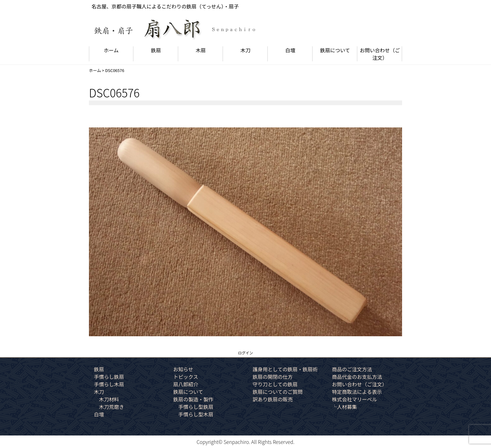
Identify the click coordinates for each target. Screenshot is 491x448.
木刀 (246, 50)
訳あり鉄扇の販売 (273, 399)
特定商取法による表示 (357, 392)
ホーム (111, 50)
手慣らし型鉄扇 (196, 407)
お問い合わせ (380, 54)
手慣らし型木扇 (196, 414)
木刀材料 (109, 399)
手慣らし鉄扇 (109, 377)
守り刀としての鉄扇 (275, 384)
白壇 (290, 50)
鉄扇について (335, 50)
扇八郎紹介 (186, 384)
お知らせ (183, 369)
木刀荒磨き (111, 407)
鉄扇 (156, 50)
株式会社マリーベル (354, 399)
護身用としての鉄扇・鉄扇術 (285, 369)
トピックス (186, 377)
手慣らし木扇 (109, 384)
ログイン (246, 353)
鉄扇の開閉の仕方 (273, 377)
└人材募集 (344, 407)
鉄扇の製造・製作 (193, 399)
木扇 (201, 50)
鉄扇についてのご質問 (278, 392)
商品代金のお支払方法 (357, 377)
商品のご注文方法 (352, 369)
